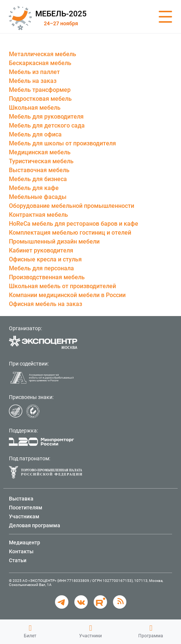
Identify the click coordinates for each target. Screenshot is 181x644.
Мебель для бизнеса (38, 179)
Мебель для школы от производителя (62, 143)
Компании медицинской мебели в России (67, 295)
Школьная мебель (35, 108)
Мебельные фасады (38, 197)
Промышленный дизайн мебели (54, 241)
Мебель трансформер (40, 90)
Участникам (24, 516)
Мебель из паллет (34, 72)
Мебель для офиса (35, 134)
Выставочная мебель (39, 170)
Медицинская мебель (40, 152)
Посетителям (26, 508)
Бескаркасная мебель (40, 63)
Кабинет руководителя (41, 250)
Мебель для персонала (41, 268)
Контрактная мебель (38, 215)
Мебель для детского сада (47, 125)
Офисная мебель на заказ (46, 304)
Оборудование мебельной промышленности (72, 206)
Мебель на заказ (33, 81)
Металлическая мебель (43, 54)
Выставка (21, 499)
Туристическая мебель (41, 161)
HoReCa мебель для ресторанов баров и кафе (74, 224)
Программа (151, 631)
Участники (90, 631)
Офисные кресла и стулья (45, 259)
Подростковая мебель (40, 99)
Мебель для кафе (34, 188)
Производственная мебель (47, 277)
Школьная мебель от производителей (62, 286)
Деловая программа (35, 525)
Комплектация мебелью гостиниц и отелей (70, 233)
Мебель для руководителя (46, 117)
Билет (30, 631)
